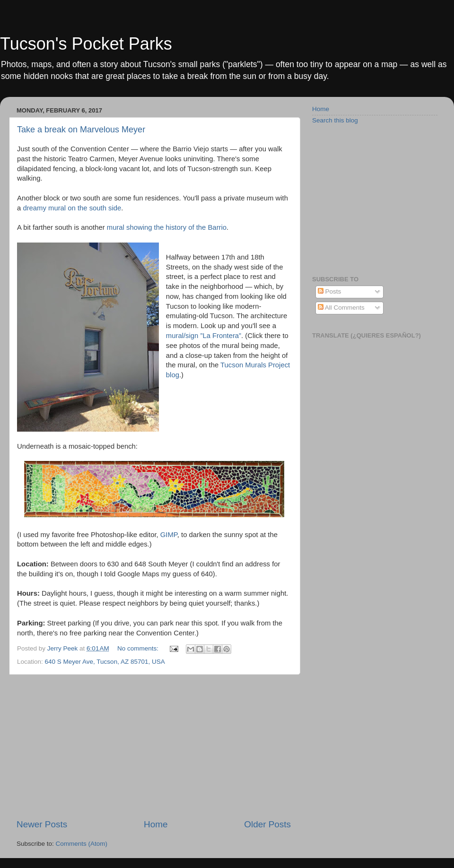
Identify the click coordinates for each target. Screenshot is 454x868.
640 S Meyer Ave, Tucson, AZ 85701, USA (105, 662)
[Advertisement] (154, 746)
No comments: (139, 648)
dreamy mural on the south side (72, 208)
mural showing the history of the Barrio (167, 227)
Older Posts (267, 824)
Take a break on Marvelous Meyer (81, 130)
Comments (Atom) (82, 844)
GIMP (169, 535)
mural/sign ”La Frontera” (204, 336)
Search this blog (335, 120)
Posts (330, 291)
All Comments (341, 308)
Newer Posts (42, 824)
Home (156, 824)
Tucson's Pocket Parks (86, 44)
